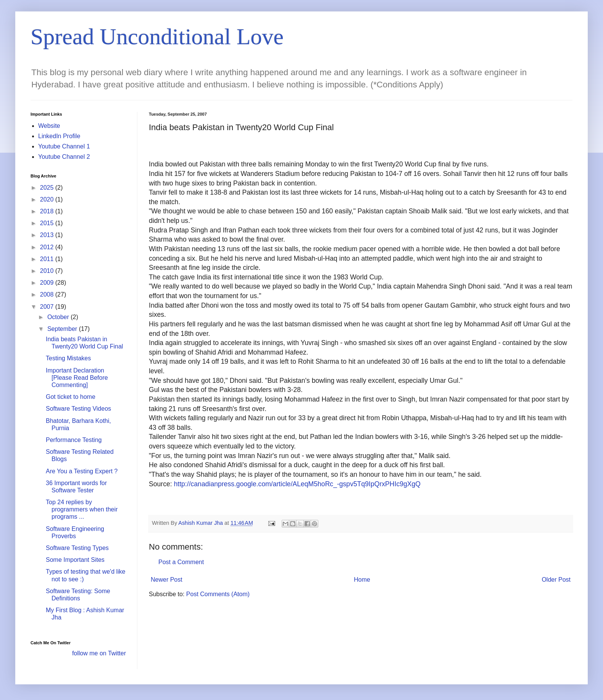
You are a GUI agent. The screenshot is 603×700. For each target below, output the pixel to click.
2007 (48, 307)
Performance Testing (74, 440)
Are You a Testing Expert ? (82, 471)
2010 (48, 271)
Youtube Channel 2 (64, 157)
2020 (48, 199)
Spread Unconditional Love (157, 37)
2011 (48, 259)
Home (362, 580)
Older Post (556, 580)
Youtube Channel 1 (64, 146)
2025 (48, 188)
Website (49, 126)
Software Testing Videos (78, 409)
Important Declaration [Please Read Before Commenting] (77, 378)
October (59, 317)
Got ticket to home (71, 397)
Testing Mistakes (68, 358)
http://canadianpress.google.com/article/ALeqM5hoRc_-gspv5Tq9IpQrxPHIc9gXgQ (296, 484)
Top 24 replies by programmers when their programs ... (82, 509)
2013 (48, 235)
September (63, 329)
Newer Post (167, 580)
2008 (48, 294)
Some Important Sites (75, 560)
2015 (48, 223)
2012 (48, 247)
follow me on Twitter (99, 653)
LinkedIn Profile (59, 136)
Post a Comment (181, 562)
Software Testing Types (77, 548)
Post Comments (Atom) (218, 594)
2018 (48, 211)
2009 (48, 283)
